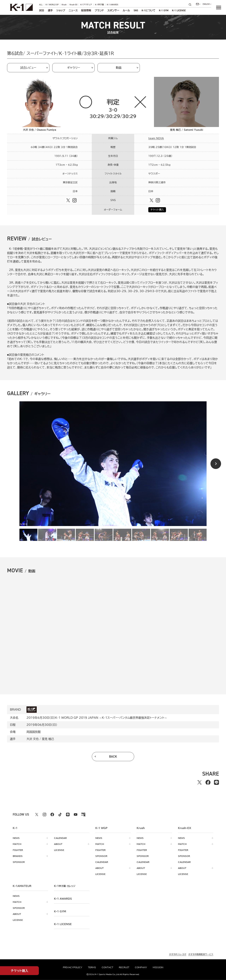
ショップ (61, 10)
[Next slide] (216, 464)
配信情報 (86, 10)
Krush (64, 5)
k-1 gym (60, 911)
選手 (50, 10)
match (17, 844)
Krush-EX (73, 5)
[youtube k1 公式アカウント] (76, 814)
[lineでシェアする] (216, 782)
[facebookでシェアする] (208, 782)
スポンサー (113, 10)
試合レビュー (28, 68)
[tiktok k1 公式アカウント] (60, 814)
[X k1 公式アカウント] (37, 814)
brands (18, 856)
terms (92, 967)
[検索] (191, 5)
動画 (119, 68)
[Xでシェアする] (200, 782)
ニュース (73, 10)
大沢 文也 (33, 739)
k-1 (65, 886)
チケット (20, 971)
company (141, 967)
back (113, 757)
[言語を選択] (207, 4)
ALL (41, 5)
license (59, 850)
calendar (60, 838)
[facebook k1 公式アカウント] (52, 814)
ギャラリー (74, 68)
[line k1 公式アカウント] (68, 814)
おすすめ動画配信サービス (201, 954)
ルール (126, 10)
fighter (18, 850)
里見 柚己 (48, 739)
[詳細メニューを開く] (219, 7)
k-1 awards (63, 899)
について (148, 10)
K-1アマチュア (86, 5)
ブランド (99, 10)
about (58, 844)
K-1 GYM (164, 10)
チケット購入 (157, 210)
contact (107, 967)
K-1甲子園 (99, 5)
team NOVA (156, 138)
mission (158, 967)
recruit (124, 967)
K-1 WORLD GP (52, 5)
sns (136, 10)
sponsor (19, 862)
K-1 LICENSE (179, 10)
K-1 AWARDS (113, 5)
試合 (42, 10)
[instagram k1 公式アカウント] (44, 814)
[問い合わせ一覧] (198, 4)
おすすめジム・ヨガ (178, 954)
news (16, 838)
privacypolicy (73, 967)
